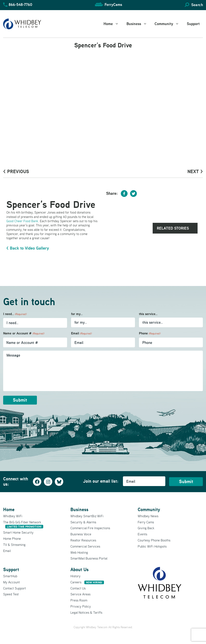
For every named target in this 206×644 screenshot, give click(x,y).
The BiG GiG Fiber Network (23, 524)
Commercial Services (85, 546)
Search (197, 5)
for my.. (77, 314)
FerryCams (113, 5)
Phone (150, 333)
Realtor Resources (83, 540)
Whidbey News (148, 516)
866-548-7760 (20, 5)
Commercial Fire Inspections (90, 528)
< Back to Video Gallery (28, 248)
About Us (79, 569)
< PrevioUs (16, 171)
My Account (11, 582)
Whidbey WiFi (13, 516)
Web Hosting (79, 552)
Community (169, 24)
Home (113, 24)
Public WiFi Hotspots (152, 546)
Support (193, 24)
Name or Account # (24, 333)
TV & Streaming (14, 544)
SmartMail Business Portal (89, 558)
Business (139, 24)
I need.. (15, 314)
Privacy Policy (81, 606)
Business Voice (81, 534)
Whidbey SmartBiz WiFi (87, 516)
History (75, 576)
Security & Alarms (83, 522)
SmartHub (10, 576)
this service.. (148, 314)
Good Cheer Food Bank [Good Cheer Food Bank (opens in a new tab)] (22, 221)
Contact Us (78, 588)
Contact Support (15, 588)
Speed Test (11, 594)
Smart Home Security (18, 532)
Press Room (79, 600)
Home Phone (12, 538)
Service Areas (80, 594)
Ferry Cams (146, 522)
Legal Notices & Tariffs (86, 612)
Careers (87, 582)
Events (142, 534)
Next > (195, 171)
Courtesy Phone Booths (154, 540)
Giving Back (146, 528)
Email (81, 333)
